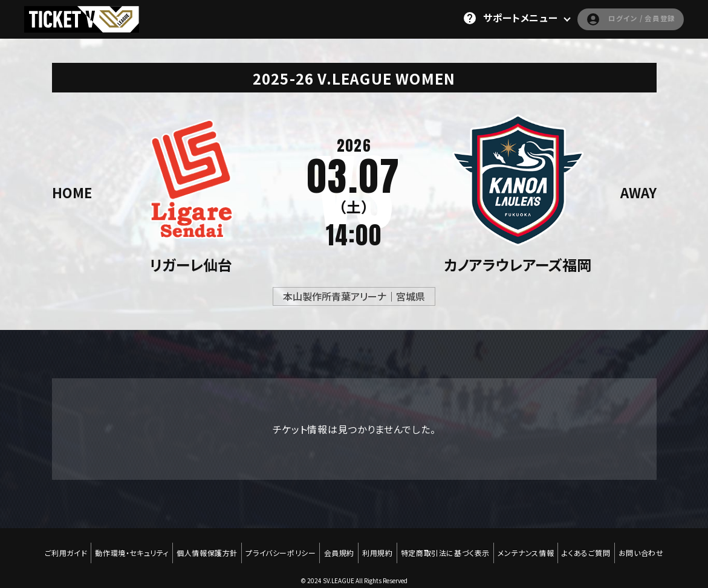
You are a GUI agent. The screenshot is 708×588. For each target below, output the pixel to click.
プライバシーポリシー (278, 547)
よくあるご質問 (594, 547)
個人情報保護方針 (202, 547)
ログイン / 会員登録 (619, 18)
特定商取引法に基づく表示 (449, 547)
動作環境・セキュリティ (124, 547)
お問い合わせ (651, 547)
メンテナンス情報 (532, 547)
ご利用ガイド (56, 547)
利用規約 (378, 547)
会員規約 (338, 547)
